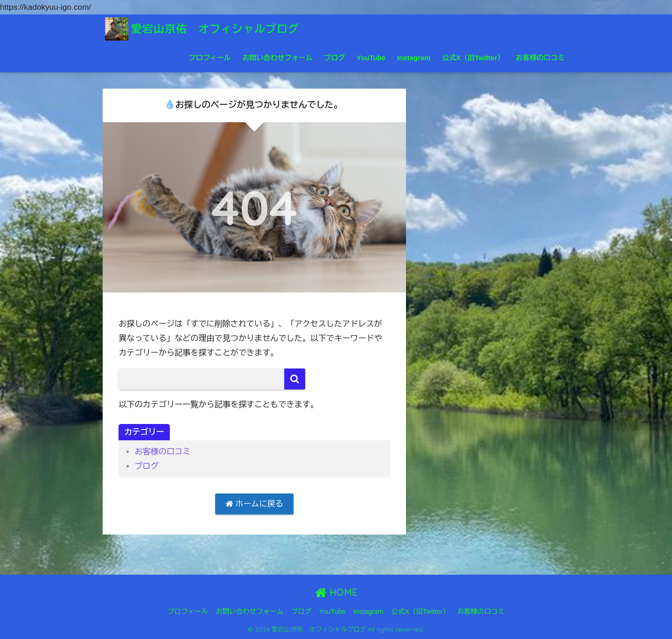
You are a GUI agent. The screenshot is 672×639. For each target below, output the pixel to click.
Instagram (414, 58)
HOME (336, 592)
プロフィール (210, 58)
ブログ (334, 58)
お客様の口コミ (540, 58)
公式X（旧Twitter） (473, 58)
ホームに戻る (254, 504)
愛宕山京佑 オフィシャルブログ (202, 29)
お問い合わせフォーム (277, 58)
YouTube (371, 58)
